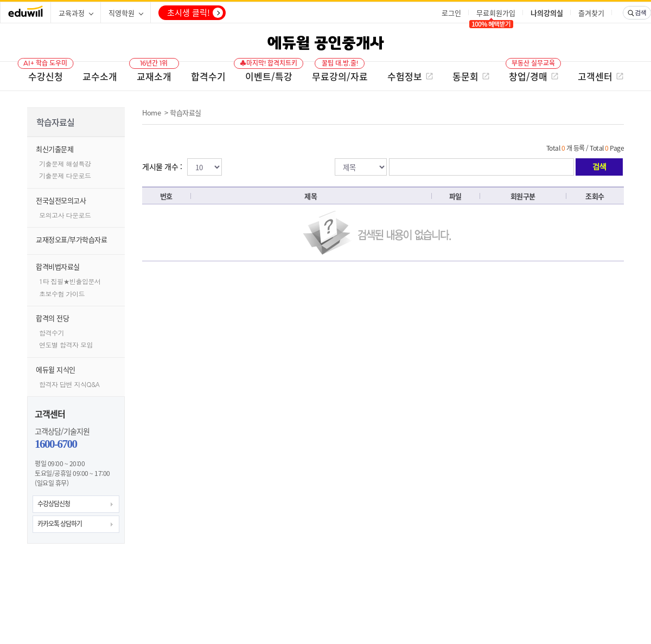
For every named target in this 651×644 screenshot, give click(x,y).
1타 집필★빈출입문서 (70, 281)
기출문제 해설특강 (65, 163)
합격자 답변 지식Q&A (69, 384)
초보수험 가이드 (62, 294)
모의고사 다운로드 (65, 215)
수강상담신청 (54, 504)
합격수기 (52, 333)
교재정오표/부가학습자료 (71, 239)
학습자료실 (186, 112)
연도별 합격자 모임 (66, 344)
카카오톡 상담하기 (60, 524)
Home (151, 112)
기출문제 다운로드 (65, 175)
